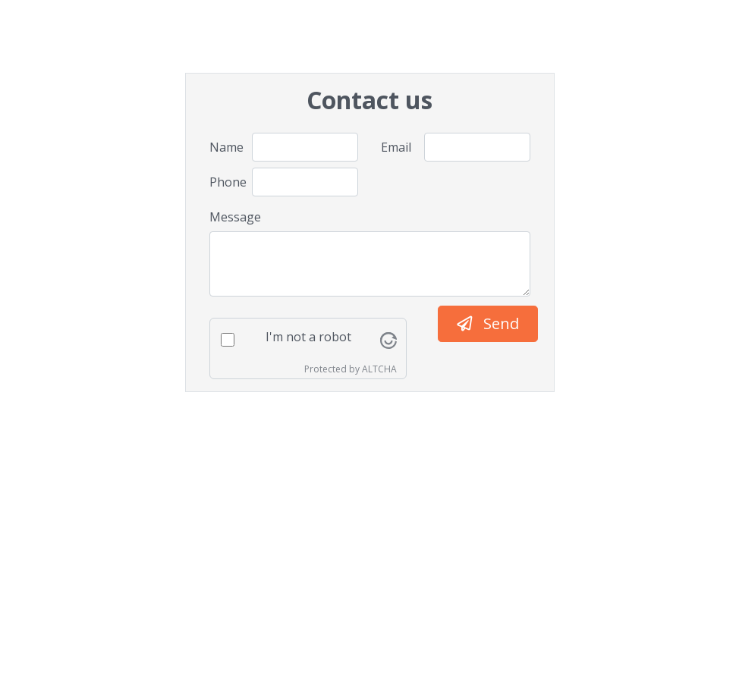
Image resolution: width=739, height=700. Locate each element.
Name (225, 147)
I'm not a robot (308, 337)
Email (396, 147)
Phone (225, 182)
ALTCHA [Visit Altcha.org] (379, 369)
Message (235, 217)
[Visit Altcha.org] (388, 339)
